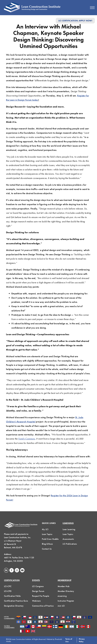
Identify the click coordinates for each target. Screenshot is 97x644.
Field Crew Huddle (50, 539)
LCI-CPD (8, 591)
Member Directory (66, 591)
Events (36, 580)
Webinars (36, 601)
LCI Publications (70, 544)
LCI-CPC (8, 586)
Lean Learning (69, 529)
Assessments (68, 539)
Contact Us (47, 549)
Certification (12, 580)
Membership (64, 580)
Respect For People (41, 596)
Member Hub (63, 586)
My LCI (45, 529)
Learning (68, 523)
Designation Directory (14, 606)
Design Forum (38, 591)
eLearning (62, 596)
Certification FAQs (12, 596)
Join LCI (61, 606)
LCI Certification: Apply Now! (75, 21)
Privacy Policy (82, 640)
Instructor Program (66, 601)
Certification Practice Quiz (16, 601)
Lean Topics (47, 534)
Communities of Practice (43, 606)
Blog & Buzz (47, 544)
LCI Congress (38, 586)
